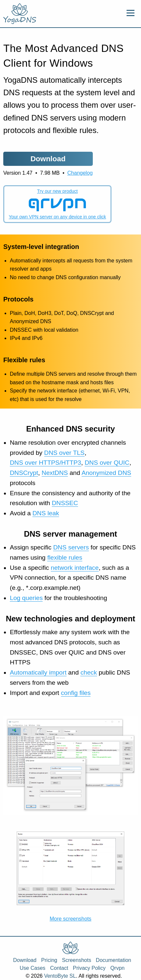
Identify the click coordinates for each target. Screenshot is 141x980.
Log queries (26, 598)
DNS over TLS (64, 453)
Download (25, 960)
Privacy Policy (89, 968)
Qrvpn (117, 968)
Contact (59, 968)
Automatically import (38, 672)
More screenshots (70, 919)
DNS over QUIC (107, 463)
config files (76, 693)
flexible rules (65, 557)
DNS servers (71, 547)
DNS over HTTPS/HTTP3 (46, 463)
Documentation (113, 960)
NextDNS (55, 473)
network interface (75, 568)
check (89, 672)
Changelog (80, 173)
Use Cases (32, 968)
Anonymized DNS (106, 473)
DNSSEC (65, 503)
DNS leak (46, 513)
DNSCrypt (24, 473)
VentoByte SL (60, 976)
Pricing (49, 960)
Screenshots (77, 960)
